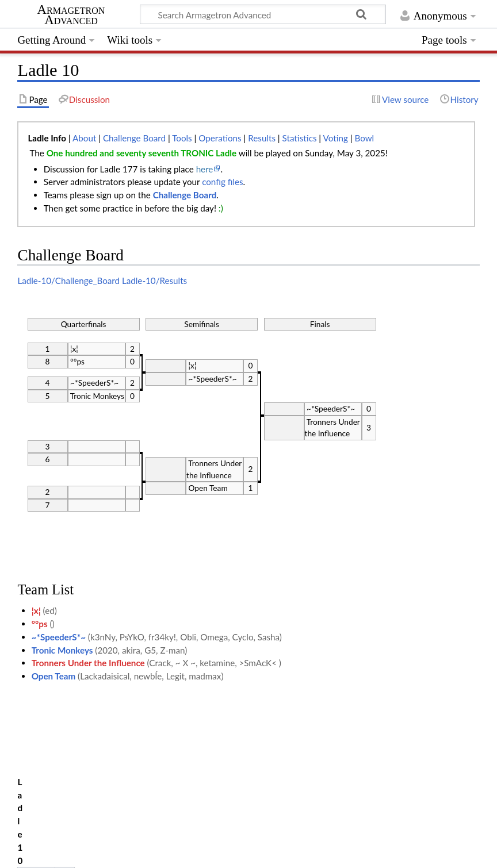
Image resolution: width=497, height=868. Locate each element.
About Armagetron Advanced (134, 852)
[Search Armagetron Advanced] (263, 14)
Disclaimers (220, 852)
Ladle (69, 798)
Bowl (364, 138)
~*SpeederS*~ (59, 637)
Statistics (300, 138)
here (205, 169)
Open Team (54, 676)
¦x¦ (36, 610)
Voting (336, 138)
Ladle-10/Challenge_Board (68, 281)
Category (35, 798)
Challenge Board (134, 138)
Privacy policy (43, 852)
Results (262, 138)
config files (222, 182)
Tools (182, 138)
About (84, 138)
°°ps (40, 624)
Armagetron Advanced (71, 15)
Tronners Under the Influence (88, 663)
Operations (220, 138)
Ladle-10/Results (154, 281)
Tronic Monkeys (62, 650)
